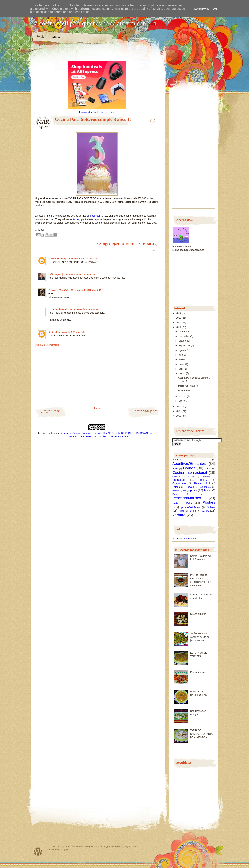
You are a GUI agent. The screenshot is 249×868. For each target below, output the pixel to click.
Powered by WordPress (38, 851)
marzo (182, 373)
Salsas (211, 507)
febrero (183, 396)
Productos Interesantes (184, 539)
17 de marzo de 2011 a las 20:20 (79, 274)
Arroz (175, 468)
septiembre (185, 345)
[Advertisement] (97, 54)
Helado (176, 487)
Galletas (204, 480)
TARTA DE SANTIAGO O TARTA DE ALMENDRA (201, 734)
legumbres (205, 487)
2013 (179, 318)
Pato (174, 494)
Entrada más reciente (146, 410)
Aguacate (177, 460)
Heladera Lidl (202, 483)
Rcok (51, 332)
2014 (179, 313)
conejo (191, 477)
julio (181, 355)
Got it (216, 9)
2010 (179, 407)
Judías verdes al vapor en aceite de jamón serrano (200, 637)
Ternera (192, 511)
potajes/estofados (191, 507)
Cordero (206, 476)
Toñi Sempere (55, 274)
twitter (76, 219)
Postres (209, 502)
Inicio (41, 36)
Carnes (189, 468)
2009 (179, 411)
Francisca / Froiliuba (59, 290)
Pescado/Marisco (187, 498)
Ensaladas (179, 480)
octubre (183, 341)
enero (182, 401)
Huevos (190, 487)
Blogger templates (112, 846)
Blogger (65, 849)
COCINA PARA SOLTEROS (70, 846)
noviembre (185, 336)
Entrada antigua (52, 410)
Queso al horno (198, 614)
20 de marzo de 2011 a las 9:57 (86, 290)
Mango (176, 490)
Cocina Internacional (190, 472)
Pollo (189, 503)
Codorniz (176, 477)
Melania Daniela (57, 259)
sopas (181, 511)
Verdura (179, 515)
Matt (100, 846)
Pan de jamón (197, 672)
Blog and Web (130, 846)
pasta (194, 490)
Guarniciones (179, 483)
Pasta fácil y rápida (188, 386)
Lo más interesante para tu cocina (97, 112)
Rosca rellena (185, 391)
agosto (183, 350)
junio (182, 359)
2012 (179, 323)
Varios (205, 511)
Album (56, 37)
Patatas (208, 490)
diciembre (184, 331)
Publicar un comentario (47, 345)
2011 (179, 327)
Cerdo (208, 468)
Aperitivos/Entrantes (189, 464)
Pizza (175, 503)
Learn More (202, 9)
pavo (201, 494)
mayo (182, 364)
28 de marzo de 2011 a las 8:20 (70, 332)
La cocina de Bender (58, 309)
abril (181, 369)
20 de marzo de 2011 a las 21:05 (86, 309)
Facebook (96, 216)
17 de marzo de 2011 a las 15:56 (82, 259)
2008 (179, 416)
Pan (185, 490)
